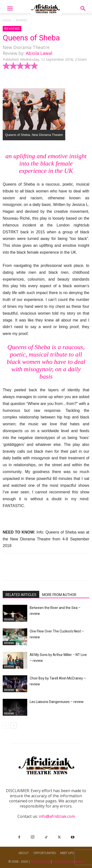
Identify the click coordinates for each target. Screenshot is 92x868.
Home (7, 20)
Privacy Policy (40, 862)
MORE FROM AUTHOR (59, 595)
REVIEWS (22, 20)
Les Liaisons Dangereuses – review (57, 702)
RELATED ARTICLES (21, 595)
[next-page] (14, 725)
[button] (10, 9)
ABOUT (24, 853)
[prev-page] (6, 725)
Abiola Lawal (39, 53)
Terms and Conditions (68, 862)
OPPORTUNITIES (45, 853)
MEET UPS (67, 853)
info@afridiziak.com (57, 816)
